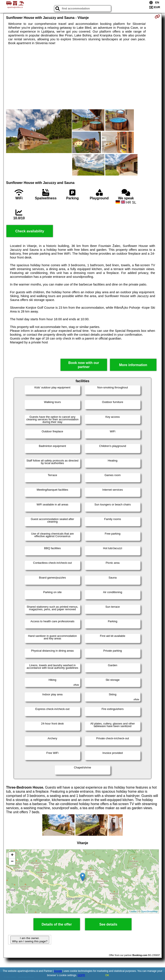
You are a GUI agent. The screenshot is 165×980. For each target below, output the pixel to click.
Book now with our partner (84, 365)
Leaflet (133, 911)
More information (133, 365)
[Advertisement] (82, 77)
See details (108, 924)
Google (58, 971)
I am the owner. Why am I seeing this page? (30, 940)
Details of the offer (57, 924)
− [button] (12, 862)
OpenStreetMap (149, 911)
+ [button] (12, 855)
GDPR (81, 975)
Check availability (30, 231)
